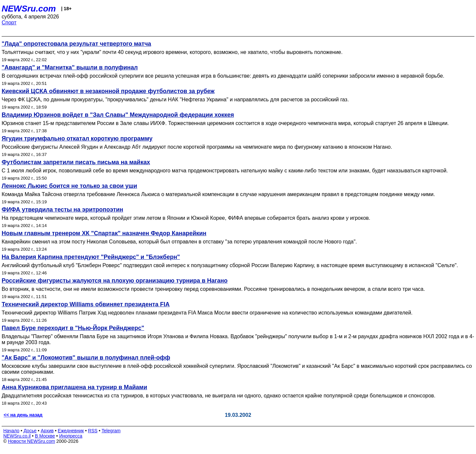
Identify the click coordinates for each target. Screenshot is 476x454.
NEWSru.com (29, 9)
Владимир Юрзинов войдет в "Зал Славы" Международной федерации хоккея (118, 115)
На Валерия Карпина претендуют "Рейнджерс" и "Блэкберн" (91, 257)
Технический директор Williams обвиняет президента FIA (86, 304)
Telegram (111, 431)
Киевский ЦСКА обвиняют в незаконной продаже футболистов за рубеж (108, 91)
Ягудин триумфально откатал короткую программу (77, 139)
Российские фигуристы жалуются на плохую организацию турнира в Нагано (115, 281)
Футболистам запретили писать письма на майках (76, 162)
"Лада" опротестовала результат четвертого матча (76, 44)
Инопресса (71, 436)
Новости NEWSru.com (31, 441)
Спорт (9, 23)
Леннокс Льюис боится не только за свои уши (69, 186)
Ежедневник (71, 431)
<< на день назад (23, 415)
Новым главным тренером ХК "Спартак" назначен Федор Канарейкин (104, 233)
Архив (47, 431)
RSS (93, 431)
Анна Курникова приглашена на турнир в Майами (74, 387)
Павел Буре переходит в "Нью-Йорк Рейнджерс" (73, 328)
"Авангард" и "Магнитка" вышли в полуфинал (70, 67)
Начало (11, 431)
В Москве (45, 436)
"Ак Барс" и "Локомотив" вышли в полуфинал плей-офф (86, 358)
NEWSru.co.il (17, 436)
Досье (30, 431)
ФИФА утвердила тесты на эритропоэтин (62, 210)
